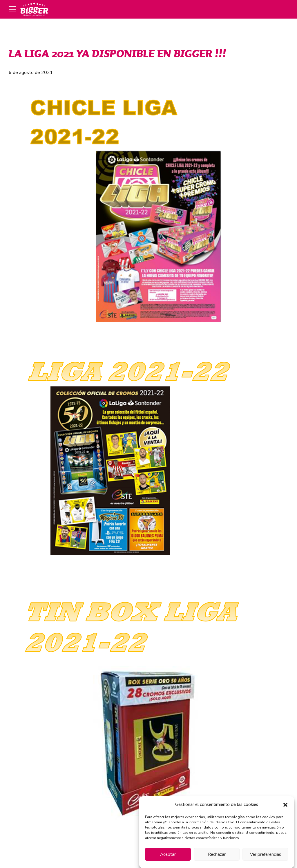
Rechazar (217, 854)
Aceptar (168, 854)
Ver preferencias (266, 854)
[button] (285, 805)
